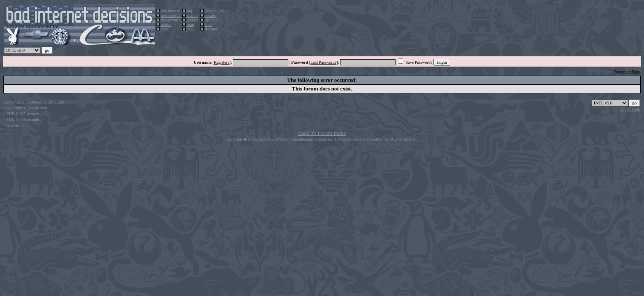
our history (170, 11)
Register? (222, 62)
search (192, 15)
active (166, 24)
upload (211, 20)
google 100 (215, 11)
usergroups (171, 20)
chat (190, 29)
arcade (211, 15)
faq (189, 11)
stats (165, 29)
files (209, 24)
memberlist (171, 15)
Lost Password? (323, 62)
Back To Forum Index (322, 133)
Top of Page (630, 109)
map (190, 24)
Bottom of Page (627, 72)
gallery (193, 20)
